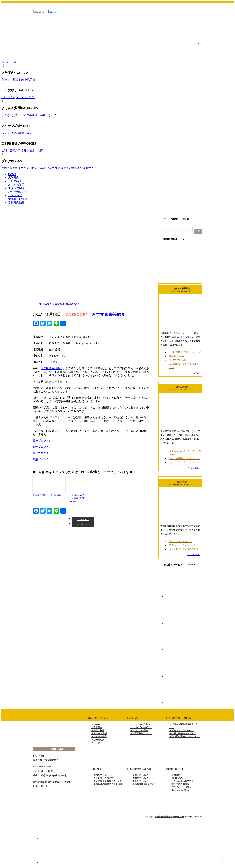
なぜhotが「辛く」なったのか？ (185, 462)
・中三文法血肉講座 (179, 784)
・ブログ (96, 743)
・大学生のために (139, 778)
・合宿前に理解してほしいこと (185, 737)
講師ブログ (25, 133)
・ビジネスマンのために (181, 730)
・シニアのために (139, 775)
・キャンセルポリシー (180, 790)
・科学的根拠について (141, 734)
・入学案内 (97, 727)
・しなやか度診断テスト (181, 781)
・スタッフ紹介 (99, 737)
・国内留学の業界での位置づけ (107, 784)
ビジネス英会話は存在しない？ (37, 115)
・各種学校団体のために (142, 784)
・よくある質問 (99, 734)
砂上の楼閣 (56, 495)
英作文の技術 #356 (178, 360)
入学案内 (7, 80)
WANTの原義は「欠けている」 (185, 458)
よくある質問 (10, 115)
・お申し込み (176, 778)
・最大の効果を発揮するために (107, 781)
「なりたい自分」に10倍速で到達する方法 (78, 498)
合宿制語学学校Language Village (170, 817)
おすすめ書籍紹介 (71, 168)
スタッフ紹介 (10, 133)
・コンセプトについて (102, 778)
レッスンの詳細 (25, 97)
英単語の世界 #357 (178, 356)
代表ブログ (53, 168)
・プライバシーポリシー (181, 787)
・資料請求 (175, 775)
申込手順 (30, 80)
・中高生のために (139, 781)
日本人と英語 (37, 168)
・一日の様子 (98, 730)
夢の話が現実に (40, 495)
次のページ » (83, 524)
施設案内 (18, 80)
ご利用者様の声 (11, 150)
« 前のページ (83, 520)
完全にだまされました (180, 542)
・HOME (96, 724)
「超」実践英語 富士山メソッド (185, 352)
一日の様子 (8, 97)
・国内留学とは (99, 775)
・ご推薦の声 (98, 740)
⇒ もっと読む (194, 373)
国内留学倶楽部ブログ (15, 168)
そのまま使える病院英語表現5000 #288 (58, 304)
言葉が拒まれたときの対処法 (184, 549)
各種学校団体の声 (32, 150)
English (52, 11)
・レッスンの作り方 (140, 724)
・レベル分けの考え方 (141, 727)
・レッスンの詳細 (139, 730)
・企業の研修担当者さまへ (183, 734)
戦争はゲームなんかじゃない (184, 545)
